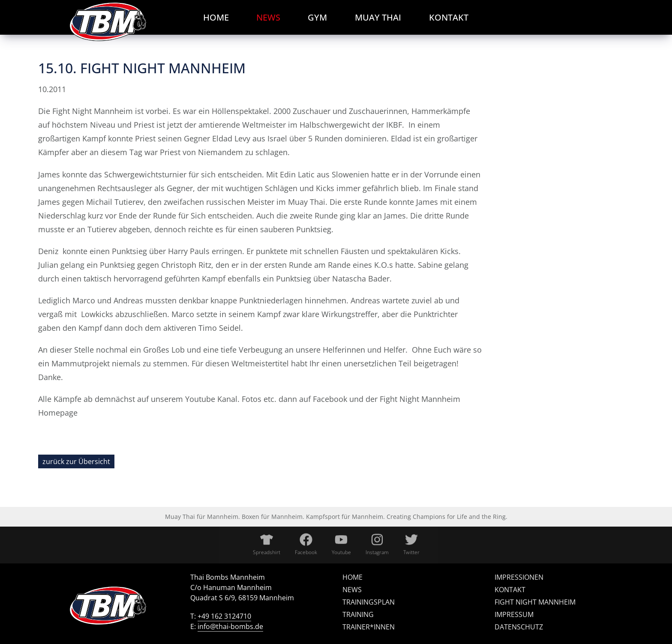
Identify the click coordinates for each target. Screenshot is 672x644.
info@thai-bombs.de (230, 626)
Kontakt (510, 590)
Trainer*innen (369, 627)
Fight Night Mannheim (535, 602)
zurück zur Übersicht (76, 461)
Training (358, 614)
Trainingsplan (369, 602)
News (352, 590)
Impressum (514, 614)
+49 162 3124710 (224, 616)
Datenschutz (519, 627)
